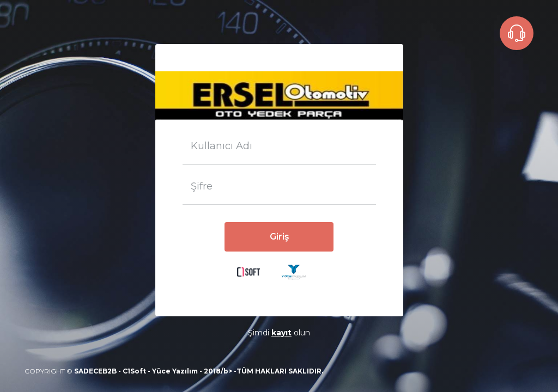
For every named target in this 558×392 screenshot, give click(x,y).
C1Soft (134, 371)
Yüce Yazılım (175, 371)
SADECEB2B (95, 371)
